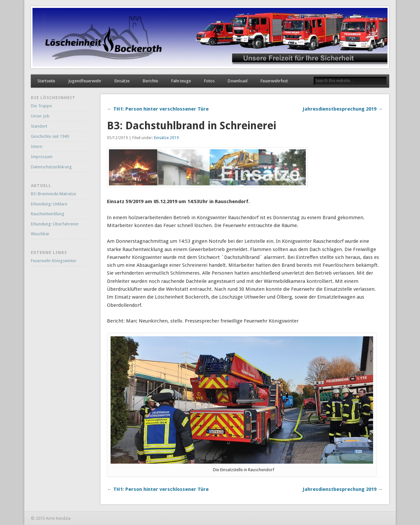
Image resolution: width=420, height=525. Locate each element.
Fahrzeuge (181, 81)
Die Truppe (41, 106)
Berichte (150, 81)
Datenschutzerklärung (51, 167)
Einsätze (122, 81)
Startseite (46, 81)
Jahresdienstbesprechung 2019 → (343, 109)
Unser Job (40, 116)
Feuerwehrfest (274, 81)
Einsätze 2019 (166, 138)
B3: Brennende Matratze (53, 194)
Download (238, 81)
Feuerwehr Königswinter (54, 261)
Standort (39, 126)
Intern (37, 147)
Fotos (209, 81)
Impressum (42, 157)
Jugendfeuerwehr (85, 81)
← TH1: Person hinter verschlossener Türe (158, 109)
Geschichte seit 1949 (50, 136)
